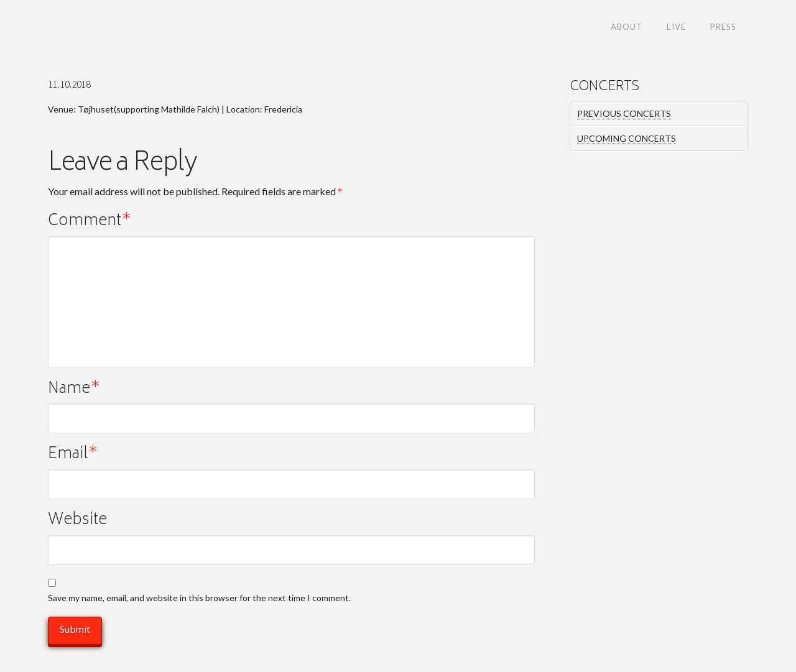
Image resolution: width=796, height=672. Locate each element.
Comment (90, 222)
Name (74, 390)
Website (77, 521)
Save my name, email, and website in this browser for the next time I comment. (199, 598)
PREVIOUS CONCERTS (624, 113)
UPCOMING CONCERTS (627, 138)
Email (73, 455)
